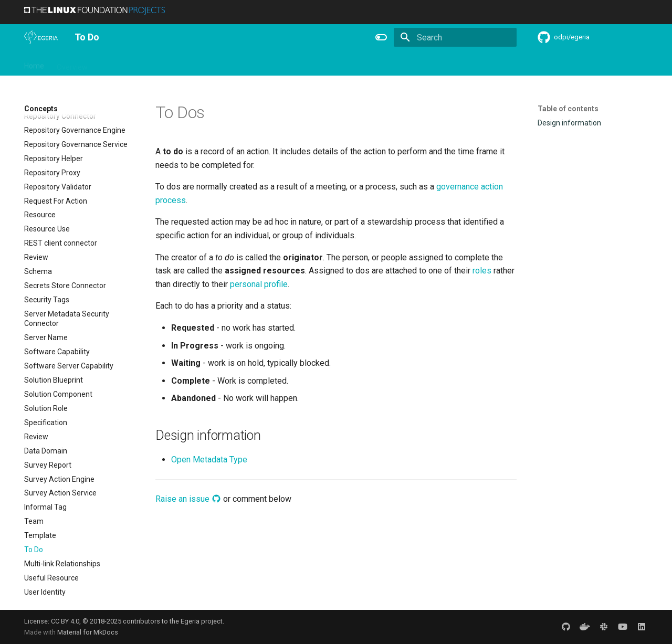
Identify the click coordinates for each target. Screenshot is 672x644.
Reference (327, 64)
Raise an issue (188, 499)
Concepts (373, 64)
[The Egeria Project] (41, 37)
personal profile (259, 284)
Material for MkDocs (88, 632)
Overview (72, 64)
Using (109, 64)
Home (34, 64)
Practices (417, 64)
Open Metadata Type (209, 460)
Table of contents (568, 109)
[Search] (455, 37)
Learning (146, 64)
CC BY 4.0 (65, 621)
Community (192, 64)
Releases (239, 64)
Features (282, 64)
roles (482, 271)
